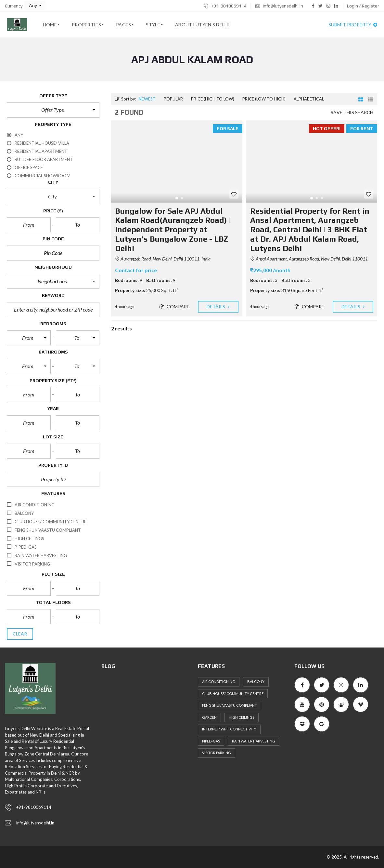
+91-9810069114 (225, 6)
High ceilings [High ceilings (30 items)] (242, 717)
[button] (35, 6)
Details (218, 307)
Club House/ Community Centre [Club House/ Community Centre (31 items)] (233, 694)
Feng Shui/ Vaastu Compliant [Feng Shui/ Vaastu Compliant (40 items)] (230, 705)
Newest (147, 99)
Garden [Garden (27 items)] (209, 717)
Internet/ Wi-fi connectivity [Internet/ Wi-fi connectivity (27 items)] (229, 729)
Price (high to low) (213, 99)
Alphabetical (309, 99)
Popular (173, 99)
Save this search (352, 112)
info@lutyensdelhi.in (279, 6)
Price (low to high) (264, 99)
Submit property (353, 25)
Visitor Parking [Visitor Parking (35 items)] (217, 753)
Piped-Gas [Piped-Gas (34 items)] (211, 741)
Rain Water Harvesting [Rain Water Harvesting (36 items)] (254, 741)
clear (20, 634)
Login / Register (363, 6)
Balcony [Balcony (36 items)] (256, 681)
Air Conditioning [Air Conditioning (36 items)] (219, 681)
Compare (174, 307)
